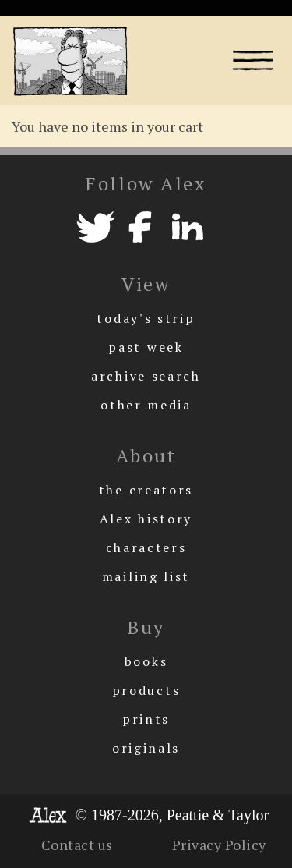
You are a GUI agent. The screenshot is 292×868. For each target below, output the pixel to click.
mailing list (146, 576)
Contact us (77, 845)
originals (146, 748)
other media (146, 405)
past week (146, 347)
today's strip (146, 318)
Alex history (146, 519)
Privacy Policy (219, 845)
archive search (146, 376)
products (146, 690)
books (146, 661)
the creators (146, 490)
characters (146, 547)
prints (146, 719)
